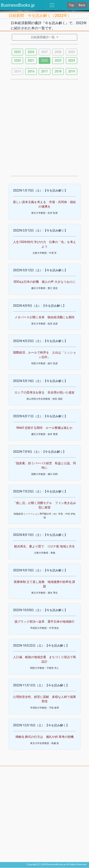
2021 (31, 60)
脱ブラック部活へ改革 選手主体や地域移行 (44, 622)
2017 (44, 71)
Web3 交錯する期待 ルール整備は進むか (45, 428)
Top (71, 5)
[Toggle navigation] (52, 5)
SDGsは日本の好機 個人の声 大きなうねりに (44, 282)
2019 (72, 71)
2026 (31, 52)
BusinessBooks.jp (18, 5)
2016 (31, 71)
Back (82, 5)
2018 (58, 71)
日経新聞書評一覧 (43, 37)
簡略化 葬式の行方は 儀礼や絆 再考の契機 (45, 737)
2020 (17, 60)
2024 (72, 60)
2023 (58, 60)
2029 (72, 52)
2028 (58, 52)
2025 (17, 52)
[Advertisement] (44, 127)
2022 (44, 60)
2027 (44, 52)
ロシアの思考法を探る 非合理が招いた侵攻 (44, 392)
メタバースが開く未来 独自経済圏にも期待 (44, 317)
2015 (17, 71)
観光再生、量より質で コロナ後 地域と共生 (44, 546)
